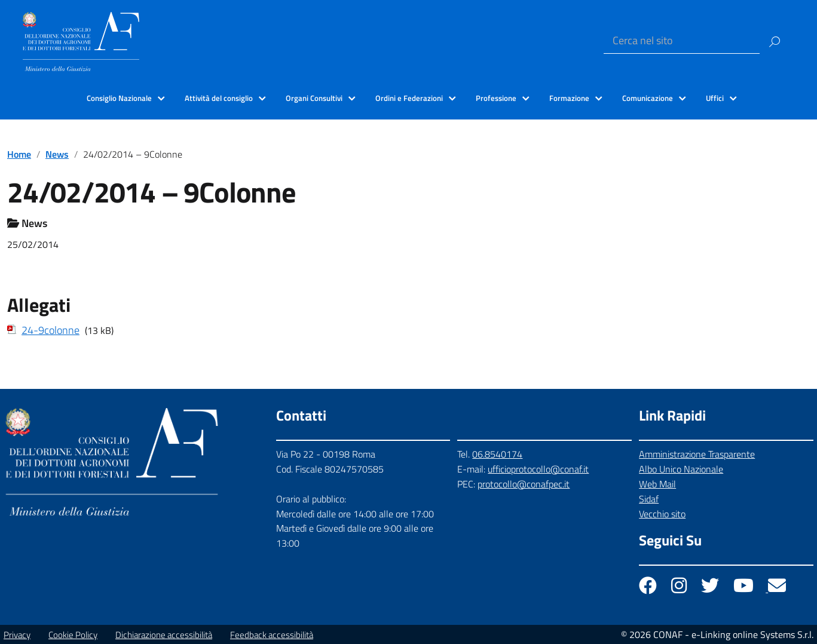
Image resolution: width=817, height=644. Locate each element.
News (57, 154)
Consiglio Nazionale (119, 98)
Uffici (715, 98)
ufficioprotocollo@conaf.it (538, 469)
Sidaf (649, 499)
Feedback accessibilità (272, 635)
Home (19, 154)
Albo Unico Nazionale (681, 469)
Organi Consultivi (314, 98)
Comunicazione (648, 98)
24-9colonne (51, 330)
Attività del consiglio (219, 98)
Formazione (569, 98)
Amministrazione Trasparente (697, 454)
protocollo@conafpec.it (524, 484)
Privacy (17, 635)
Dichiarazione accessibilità (164, 635)
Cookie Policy (73, 635)
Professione (496, 98)
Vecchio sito (662, 514)
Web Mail (657, 484)
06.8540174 (497, 454)
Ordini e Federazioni (409, 98)
